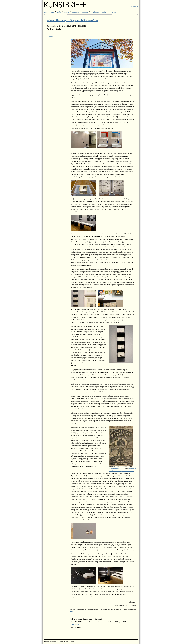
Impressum (134, 6)
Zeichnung (75, 12)
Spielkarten (95, 12)
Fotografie (85, 12)
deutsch (51, 36)
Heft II (72, 611)
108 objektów (75, 625)
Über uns (113, 12)
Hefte (59, 12)
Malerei (66, 12)
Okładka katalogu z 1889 (115, 469)
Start (46, 12)
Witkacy (105, 12)
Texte (52, 12)
